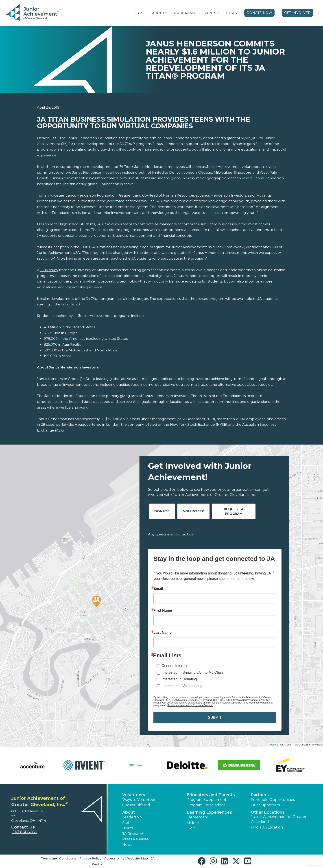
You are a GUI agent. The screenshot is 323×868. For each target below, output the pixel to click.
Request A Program (234, 511)
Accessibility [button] (114, 858)
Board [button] (128, 828)
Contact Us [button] (23, 827)
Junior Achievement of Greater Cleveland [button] (279, 819)
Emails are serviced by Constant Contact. (190, 705)
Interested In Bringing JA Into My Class (192, 672)
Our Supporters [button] (265, 805)
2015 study (49, 270)
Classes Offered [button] (136, 805)
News (232, 13)
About (158, 13)
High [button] (191, 828)
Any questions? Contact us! (171, 534)
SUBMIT (215, 718)
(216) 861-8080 (24, 832)
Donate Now (260, 13)
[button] (166, 13)
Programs (184, 13)
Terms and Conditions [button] (59, 858)
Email (158, 589)
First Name (163, 611)
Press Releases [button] (135, 839)
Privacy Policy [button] (90, 858)
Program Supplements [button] (207, 800)
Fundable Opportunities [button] (273, 800)
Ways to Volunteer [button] (139, 800)
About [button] (129, 812)
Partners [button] (260, 795)
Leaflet (273, 745)
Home (139, 13)
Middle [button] (193, 823)
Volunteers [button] (134, 795)
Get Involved (298, 13)
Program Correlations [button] (206, 805)
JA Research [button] (133, 834)
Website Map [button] (137, 858)
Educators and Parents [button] (211, 795)
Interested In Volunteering (182, 686)
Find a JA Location (267, 827)
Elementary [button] (197, 817)
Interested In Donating (179, 679)
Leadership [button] (132, 817)
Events (209, 13)
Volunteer (193, 511)
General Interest (174, 666)
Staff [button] (127, 823)
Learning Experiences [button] (209, 812)
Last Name (163, 633)
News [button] (127, 845)
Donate (162, 511)
